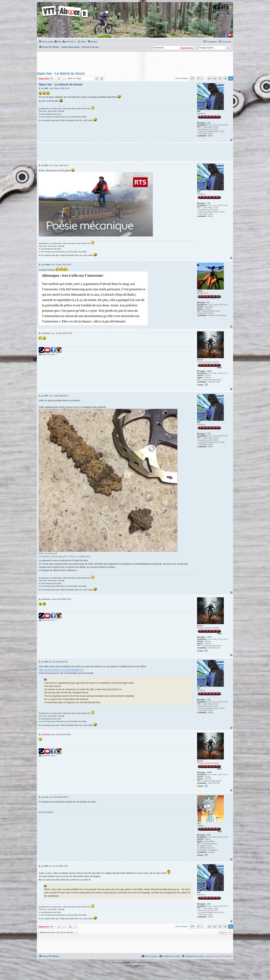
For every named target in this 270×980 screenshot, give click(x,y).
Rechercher (187, 48)
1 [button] (202, 78)
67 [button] (220, 78)
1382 (209, 123)
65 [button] (209, 78)
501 (208, 303)
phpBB (127, 963)
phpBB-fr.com (140, 966)
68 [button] (225, 78)
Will (199, 111)
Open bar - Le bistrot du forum (61, 73)
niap (199, 824)
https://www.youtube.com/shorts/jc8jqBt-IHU (61, 670)
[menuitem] (58, 42)
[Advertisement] (135, 61)
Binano (200, 360)
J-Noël (200, 291)
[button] (192, 78)
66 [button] (215, 78)
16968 (209, 371)
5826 (209, 835)
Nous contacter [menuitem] (150, 956)
